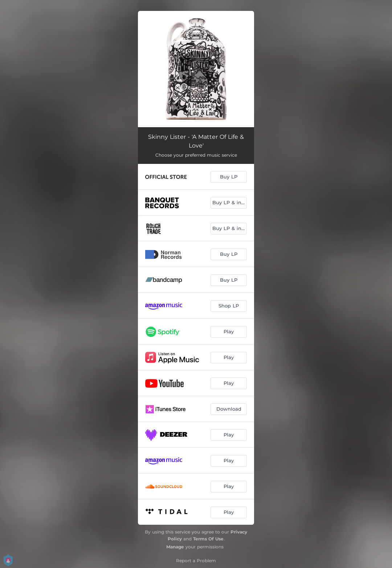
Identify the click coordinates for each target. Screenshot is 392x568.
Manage (175, 547)
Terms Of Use (208, 539)
